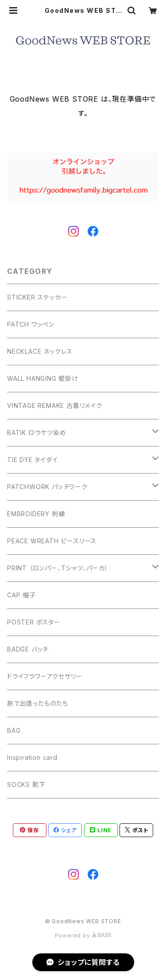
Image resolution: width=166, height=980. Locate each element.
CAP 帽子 (21, 595)
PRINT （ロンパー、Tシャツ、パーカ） (58, 568)
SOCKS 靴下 (26, 784)
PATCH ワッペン (31, 324)
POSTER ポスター (34, 622)
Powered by (83, 935)
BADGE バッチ (28, 649)
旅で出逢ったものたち (38, 703)
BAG (14, 730)
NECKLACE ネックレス (40, 351)
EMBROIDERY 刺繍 (36, 514)
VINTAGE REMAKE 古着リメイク (55, 405)
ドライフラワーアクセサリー (45, 676)
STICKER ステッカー (37, 297)
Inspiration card (32, 757)
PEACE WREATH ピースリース (52, 541)
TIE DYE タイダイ (33, 460)
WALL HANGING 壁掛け (43, 378)
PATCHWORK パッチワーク (47, 487)
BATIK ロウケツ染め (37, 433)
